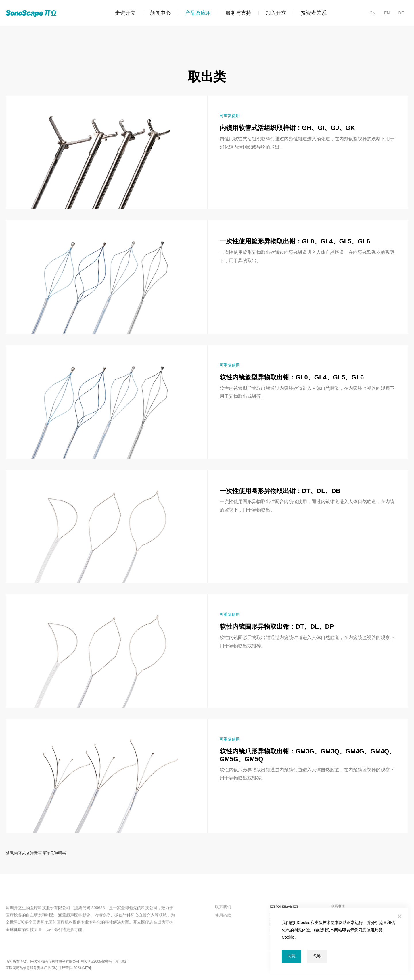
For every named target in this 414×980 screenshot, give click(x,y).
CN (373, 13)
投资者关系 (310, 13)
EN (385, 13)
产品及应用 (194, 13)
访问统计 (121, 962)
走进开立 (125, 13)
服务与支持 (235, 13)
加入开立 (272, 13)
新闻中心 (157, 13)
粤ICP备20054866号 (96, 962)
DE (399, 13)
